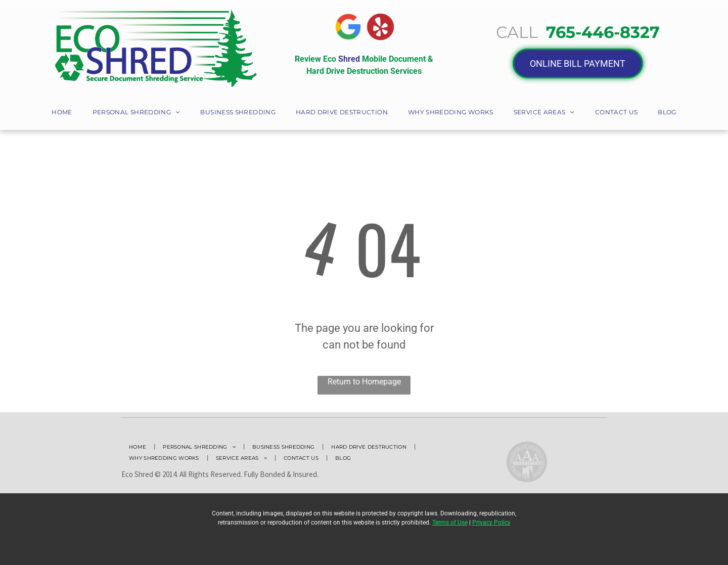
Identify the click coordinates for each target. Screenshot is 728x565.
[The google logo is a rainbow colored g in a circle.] (348, 27)
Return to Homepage (364, 382)
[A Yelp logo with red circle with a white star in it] (380, 27)
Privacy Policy (491, 523)
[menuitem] (62, 113)
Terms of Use (450, 523)
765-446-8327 (603, 32)
